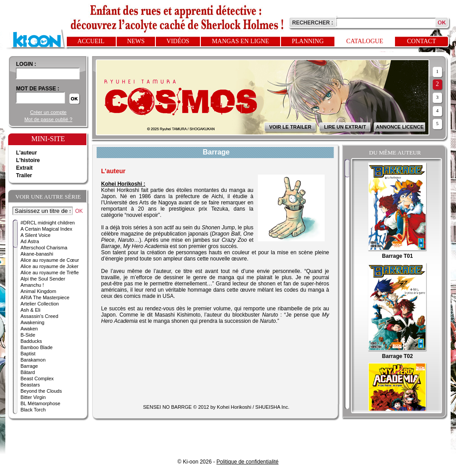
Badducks (31, 341)
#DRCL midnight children (48, 223)
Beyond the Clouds (41, 391)
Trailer (24, 175)
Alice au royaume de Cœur (50, 260)
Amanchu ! (32, 285)
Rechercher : (313, 23)
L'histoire (28, 160)
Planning (308, 41)
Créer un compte (49, 112)
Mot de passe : (38, 89)
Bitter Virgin (33, 397)
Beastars (30, 385)
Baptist (28, 354)
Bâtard (28, 372)
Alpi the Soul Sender (43, 279)
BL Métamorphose (40, 403)
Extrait (24, 168)
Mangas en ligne (240, 41)
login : (26, 64)
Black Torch (33, 410)
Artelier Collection (40, 304)
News (136, 41)
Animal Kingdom (38, 291)
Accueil (91, 41)
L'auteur (26, 153)
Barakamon (33, 360)
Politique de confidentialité (247, 462)
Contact (421, 41)
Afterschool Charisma (44, 248)
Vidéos (178, 41)
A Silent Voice (35, 235)
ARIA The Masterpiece (45, 297)
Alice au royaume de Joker (49, 266)
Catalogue (365, 41)
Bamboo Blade (37, 347)
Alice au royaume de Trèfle (50, 273)
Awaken (29, 329)
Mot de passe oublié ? (49, 119)
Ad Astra (30, 241)
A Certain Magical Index (46, 229)
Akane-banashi (37, 254)
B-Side (28, 335)
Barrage (29, 366)
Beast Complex (37, 378)
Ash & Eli (31, 310)
